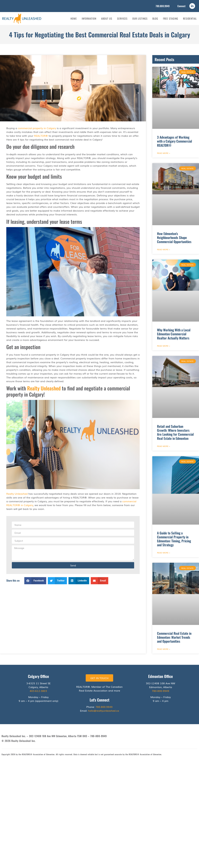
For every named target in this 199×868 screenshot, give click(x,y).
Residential (190, 19)
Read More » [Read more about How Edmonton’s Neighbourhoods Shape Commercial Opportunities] (164, 249)
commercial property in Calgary (37, 128)
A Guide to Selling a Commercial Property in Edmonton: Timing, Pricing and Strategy (174, 539)
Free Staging (171, 19)
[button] (35, 581)
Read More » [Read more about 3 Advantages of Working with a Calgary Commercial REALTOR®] (164, 153)
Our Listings (140, 19)
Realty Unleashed (44, 388)
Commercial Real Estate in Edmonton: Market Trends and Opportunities (174, 637)
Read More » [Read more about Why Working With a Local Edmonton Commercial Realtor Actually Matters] (164, 346)
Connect (181, 6)
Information (89, 19)
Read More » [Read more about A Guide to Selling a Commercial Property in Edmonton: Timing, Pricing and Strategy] (164, 553)
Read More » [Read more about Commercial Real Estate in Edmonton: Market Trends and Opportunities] (164, 649)
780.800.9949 (163, 6)
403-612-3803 (38, 691)
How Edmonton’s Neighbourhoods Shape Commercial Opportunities (174, 237)
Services (122, 19)
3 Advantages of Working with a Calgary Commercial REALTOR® (175, 141)
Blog (155, 19)
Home (74, 19)
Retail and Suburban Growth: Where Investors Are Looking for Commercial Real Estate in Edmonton (175, 432)
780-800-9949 (160, 691)
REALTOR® (41, 136)
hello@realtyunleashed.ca (104, 711)
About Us (107, 19)
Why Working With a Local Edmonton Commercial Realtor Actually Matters (174, 334)
